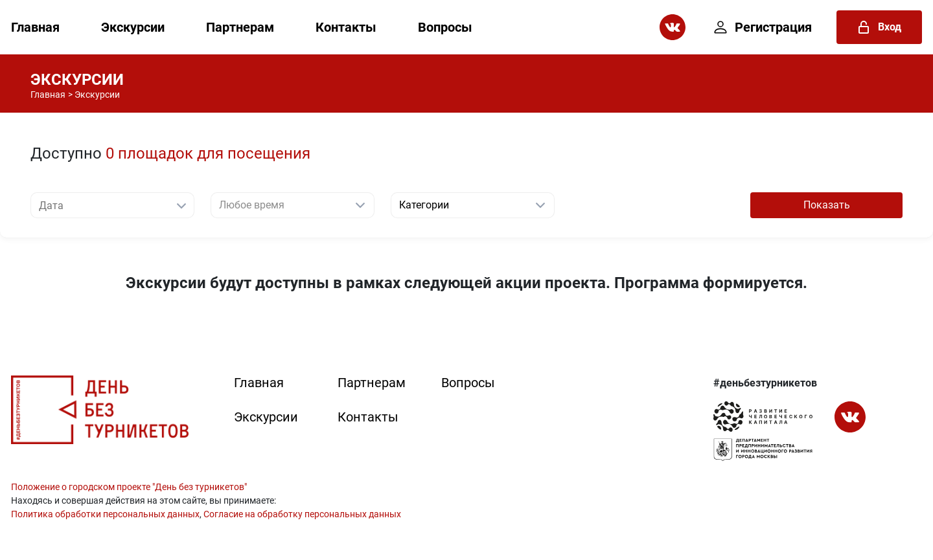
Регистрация (763, 27)
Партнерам (240, 27)
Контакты (346, 27)
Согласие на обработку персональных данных (302, 514)
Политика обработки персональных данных (105, 514)
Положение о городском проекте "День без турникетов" (129, 487)
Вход (879, 27)
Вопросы (445, 27)
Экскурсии (133, 27)
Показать (827, 205)
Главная (35, 27)
